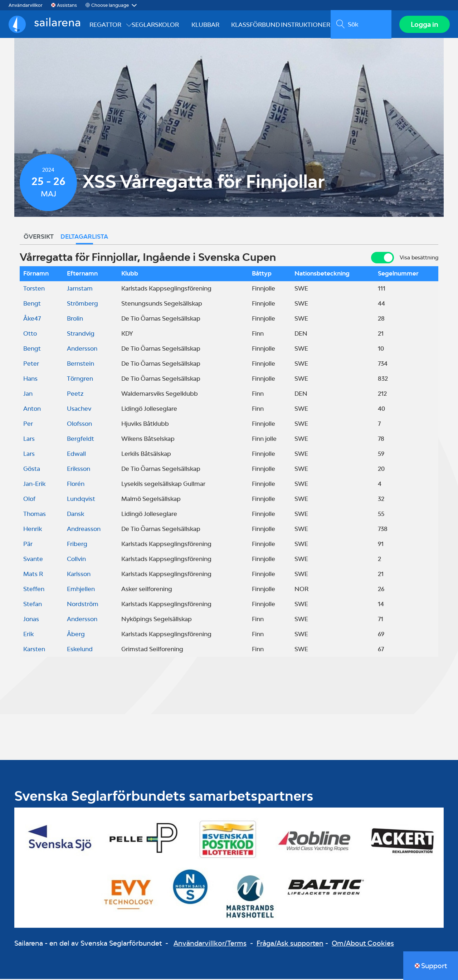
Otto (30, 335)
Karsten (34, 650)
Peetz (75, 395)
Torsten (34, 289)
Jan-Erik (34, 485)
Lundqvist (81, 500)
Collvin (76, 560)
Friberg (77, 545)
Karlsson (79, 575)
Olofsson (79, 425)
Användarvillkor (26, 5)
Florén (76, 485)
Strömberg (82, 304)
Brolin (75, 320)
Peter (31, 365)
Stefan (33, 605)
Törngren (80, 380)
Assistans (67, 5)
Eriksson (79, 470)
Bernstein (81, 365)
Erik (28, 635)
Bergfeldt (81, 440)
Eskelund (80, 650)
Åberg (76, 635)
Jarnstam (80, 289)
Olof (29, 500)
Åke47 (32, 320)
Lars (29, 440)
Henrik (33, 530)
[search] (360, 25)
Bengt (32, 304)
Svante (33, 560)
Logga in (424, 25)
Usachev (79, 410)
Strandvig (81, 335)
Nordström (83, 605)
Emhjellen (81, 590)
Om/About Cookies (363, 944)
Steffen (34, 590)
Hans (30, 380)
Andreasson (84, 530)
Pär (28, 545)
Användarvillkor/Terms (210, 944)
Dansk (75, 515)
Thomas (35, 515)
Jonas (31, 620)
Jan (28, 395)
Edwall (76, 455)
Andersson (82, 350)
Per (28, 425)
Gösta (32, 470)
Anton (32, 410)
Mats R (33, 575)
